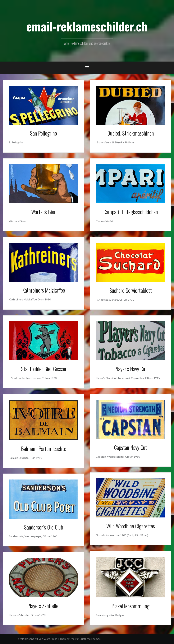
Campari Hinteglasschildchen (131, 212)
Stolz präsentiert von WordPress (38, 639)
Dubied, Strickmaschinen (131, 133)
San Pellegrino (43, 133)
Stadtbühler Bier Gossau (44, 369)
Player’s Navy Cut (131, 369)
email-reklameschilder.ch (87, 26)
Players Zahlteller (44, 606)
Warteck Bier (43, 212)
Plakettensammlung (130, 606)
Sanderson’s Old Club (44, 527)
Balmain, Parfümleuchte (44, 449)
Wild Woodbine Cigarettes (131, 526)
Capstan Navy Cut (130, 447)
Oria (72, 639)
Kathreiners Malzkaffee (44, 290)
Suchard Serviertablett (131, 290)
